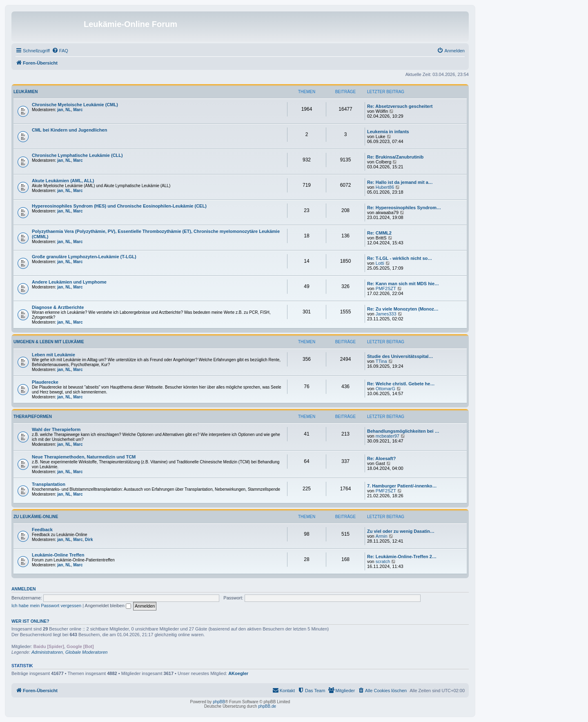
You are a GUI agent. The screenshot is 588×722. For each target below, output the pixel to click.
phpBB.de (267, 706)
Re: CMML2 (379, 233)
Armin (382, 536)
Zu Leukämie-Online (36, 517)
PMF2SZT (386, 288)
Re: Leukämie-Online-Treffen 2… (402, 557)
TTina (381, 361)
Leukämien (26, 92)
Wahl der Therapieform (56, 429)
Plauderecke (45, 382)
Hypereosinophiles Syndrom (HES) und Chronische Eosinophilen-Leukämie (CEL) (119, 206)
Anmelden (24, 589)
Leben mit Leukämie (53, 355)
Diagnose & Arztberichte (58, 307)
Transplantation (49, 484)
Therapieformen (33, 417)
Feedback (42, 530)
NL (68, 110)
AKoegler (238, 673)
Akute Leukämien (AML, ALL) (63, 181)
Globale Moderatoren (86, 652)
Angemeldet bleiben (108, 606)
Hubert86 (385, 187)
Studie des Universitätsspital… (400, 356)
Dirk (89, 540)
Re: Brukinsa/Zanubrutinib (395, 157)
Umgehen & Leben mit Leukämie (49, 342)
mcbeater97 (388, 436)
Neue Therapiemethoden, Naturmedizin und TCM (84, 457)
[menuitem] (60, 51)
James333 (386, 314)
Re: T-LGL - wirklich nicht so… (400, 258)
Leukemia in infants (388, 132)
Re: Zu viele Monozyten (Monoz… (403, 309)
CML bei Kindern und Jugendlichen (69, 130)
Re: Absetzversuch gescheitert (400, 106)
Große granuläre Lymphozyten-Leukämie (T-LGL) (84, 257)
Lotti (380, 263)
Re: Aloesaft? (382, 458)
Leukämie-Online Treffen (58, 555)
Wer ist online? (30, 621)
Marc (78, 110)
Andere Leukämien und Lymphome (69, 282)
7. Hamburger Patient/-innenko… (402, 486)
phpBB (219, 702)
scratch (383, 561)
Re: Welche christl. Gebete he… (401, 384)
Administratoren (47, 652)
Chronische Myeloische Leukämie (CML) (75, 105)
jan (60, 110)
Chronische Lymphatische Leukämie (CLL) (77, 155)
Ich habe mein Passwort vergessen (46, 606)
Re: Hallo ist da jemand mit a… (400, 182)
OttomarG (385, 389)
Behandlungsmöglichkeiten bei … (403, 431)
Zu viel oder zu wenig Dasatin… (401, 531)
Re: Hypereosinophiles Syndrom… (404, 208)
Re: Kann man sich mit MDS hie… (403, 284)
